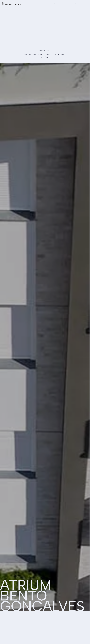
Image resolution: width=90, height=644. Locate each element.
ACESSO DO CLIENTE (81, 4)
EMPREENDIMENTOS (45, 4)
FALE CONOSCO (63, 4)
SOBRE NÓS (53, 4)
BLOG (58, 4)
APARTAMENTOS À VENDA (34, 4)
